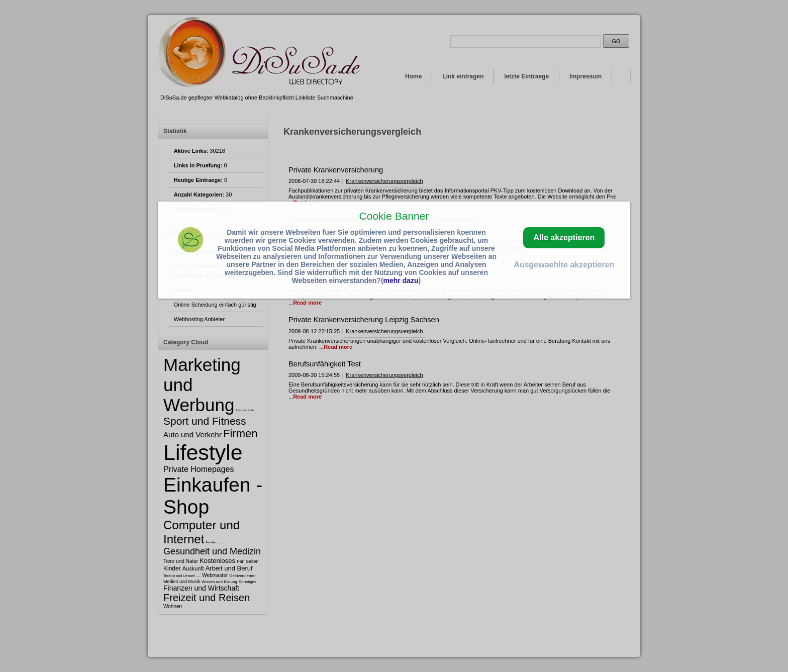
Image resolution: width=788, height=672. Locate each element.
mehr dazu (401, 280)
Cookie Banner (394, 216)
